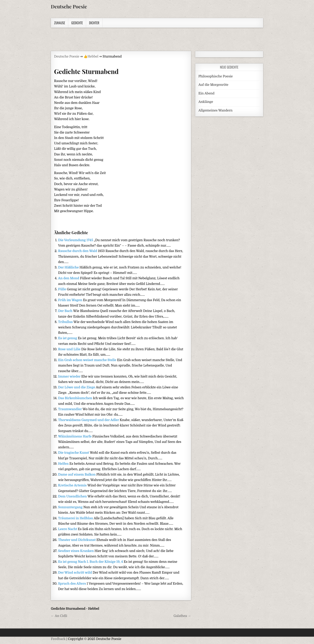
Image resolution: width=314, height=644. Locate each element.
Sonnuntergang (71, 507)
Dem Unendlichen (73, 496)
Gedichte (77, 23)
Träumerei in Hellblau (76, 518)
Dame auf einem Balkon (77, 475)
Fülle (62, 289)
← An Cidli (59, 616)
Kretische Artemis (73, 485)
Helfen (64, 464)
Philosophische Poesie (216, 76)
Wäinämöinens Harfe (75, 436)
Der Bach (66, 311)
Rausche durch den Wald (78, 251)
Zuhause (60, 23)
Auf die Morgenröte (213, 85)
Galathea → (182, 616)
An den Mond (69, 278)
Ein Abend (206, 93)
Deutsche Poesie (69, 6)
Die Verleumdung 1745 (76, 240)
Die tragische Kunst (74, 453)
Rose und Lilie (70, 349)
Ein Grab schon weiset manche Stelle (88, 360)
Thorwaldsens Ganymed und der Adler (89, 420)
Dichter (94, 23)
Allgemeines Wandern (215, 110)
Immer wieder (70, 377)
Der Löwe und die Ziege (77, 387)
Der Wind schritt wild (75, 573)
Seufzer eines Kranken (76, 551)
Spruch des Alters (72, 584)
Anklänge (206, 102)
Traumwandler (70, 409)
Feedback (58, 639)
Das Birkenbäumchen (75, 398)
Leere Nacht (68, 529)
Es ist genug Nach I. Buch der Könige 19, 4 (91, 562)
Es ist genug (68, 338)
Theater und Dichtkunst (77, 540)
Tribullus (66, 322)
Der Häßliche (69, 267)
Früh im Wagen (71, 300)
